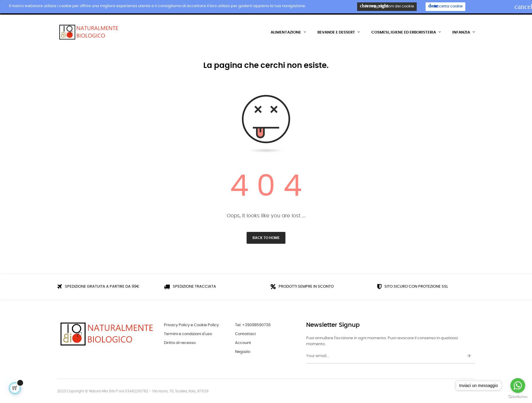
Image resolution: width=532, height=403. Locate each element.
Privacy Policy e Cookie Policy (191, 325)
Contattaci (245, 334)
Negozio (243, 352)
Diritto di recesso (180, 343)
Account (243, 343)
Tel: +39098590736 (253, 325)
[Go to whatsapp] (518, 386)
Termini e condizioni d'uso (188, 334)
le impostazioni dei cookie (387, 6)
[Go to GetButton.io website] (518, 397)
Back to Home (266, 238)
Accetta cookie (445, 6)
